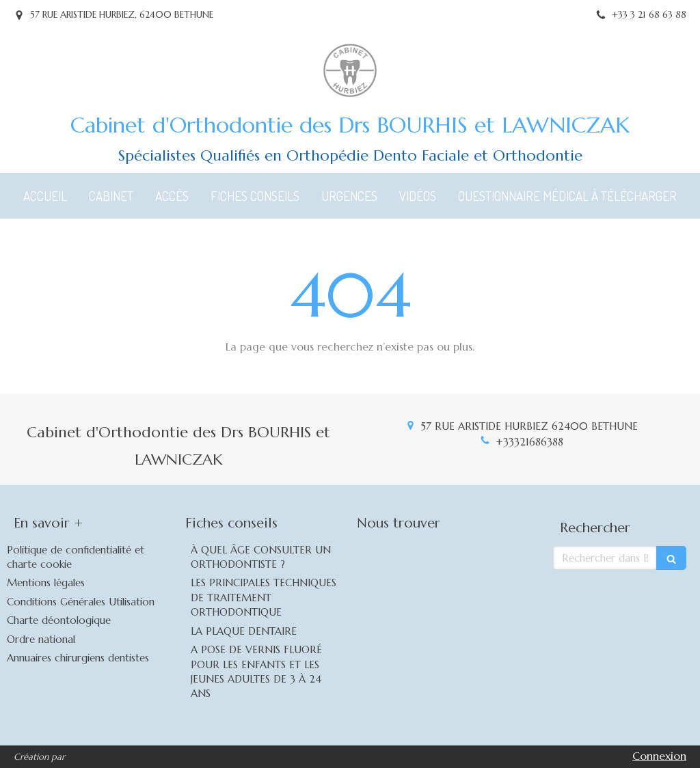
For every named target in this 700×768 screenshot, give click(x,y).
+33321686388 (529, 442)
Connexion (659, 756)
